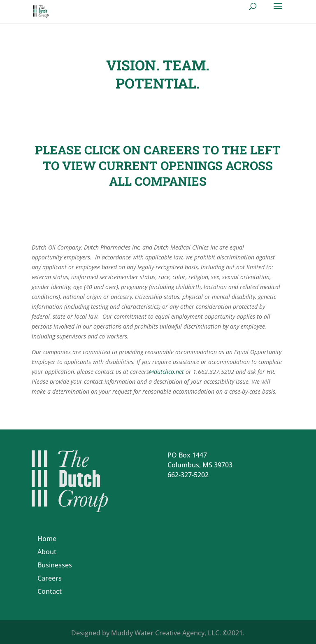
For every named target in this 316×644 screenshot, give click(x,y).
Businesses (55, 565)
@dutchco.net (166, 372)
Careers (50, 578)
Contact (50, 591)
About (47, 552)
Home (47, 539)
